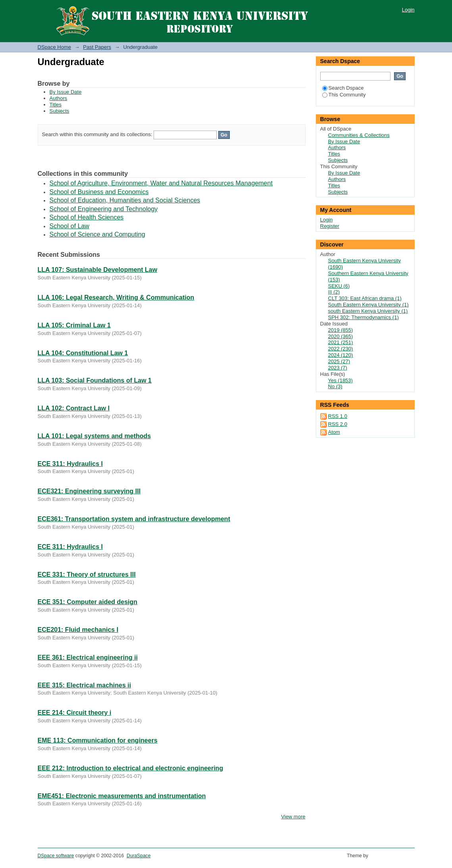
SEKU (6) (339, 286)
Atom (334, 432)
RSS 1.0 (338, 416)
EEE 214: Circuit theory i (75, 713)
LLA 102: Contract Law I (74, 408)
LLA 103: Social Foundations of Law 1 (95, 380)
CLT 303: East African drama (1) (365, 298)
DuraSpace (138, 856)
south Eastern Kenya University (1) (368, 311)
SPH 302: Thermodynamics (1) (364, 317)
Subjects (60, 111)
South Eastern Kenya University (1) (368, 305)
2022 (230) (341, 349)
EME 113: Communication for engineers (98, 740)
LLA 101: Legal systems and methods (94, 436)
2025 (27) (339, 361)
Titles (56, 105)
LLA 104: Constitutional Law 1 (83, 353)
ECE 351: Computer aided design (88, 602)
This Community (344, 95)
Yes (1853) (340, 380)
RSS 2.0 (338, 424)
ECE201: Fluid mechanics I (78, 630)
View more (293, 817)
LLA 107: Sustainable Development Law (98, 270)
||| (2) (334, 292)
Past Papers (97, 47)
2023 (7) (338, 368)
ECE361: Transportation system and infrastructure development (134, 519)
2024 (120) (341, 355)
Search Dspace (343, 88)
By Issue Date (66, 92)
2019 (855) (341, 330)
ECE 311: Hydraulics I (70, 464)
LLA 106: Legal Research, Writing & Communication (116, 297)
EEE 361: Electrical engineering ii (88, 657)
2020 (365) (341, 336)
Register (330, 226)
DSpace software (56, 856)
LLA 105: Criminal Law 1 (74, 325)
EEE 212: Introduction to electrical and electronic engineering (131, 768)
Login (408, 10)
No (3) (335, 386)
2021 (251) (341, 342)
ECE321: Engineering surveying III (89, 491)
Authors (59, 98)
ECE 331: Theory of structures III (87, 574)
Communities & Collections (359, 135)
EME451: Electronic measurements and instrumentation (122, 796)
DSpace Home (55, 47)
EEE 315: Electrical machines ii (85, 685)
